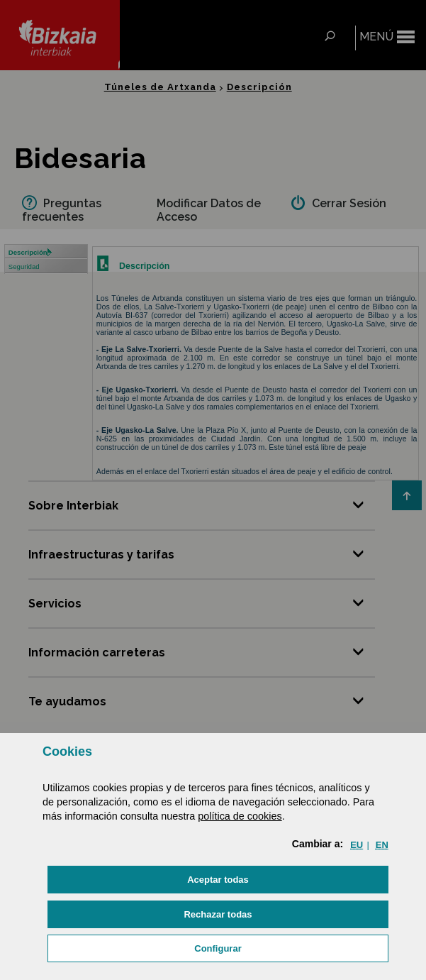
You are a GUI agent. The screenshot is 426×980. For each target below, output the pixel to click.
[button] (218, 880)
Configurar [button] (218, 948)
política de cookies (240, 816)
